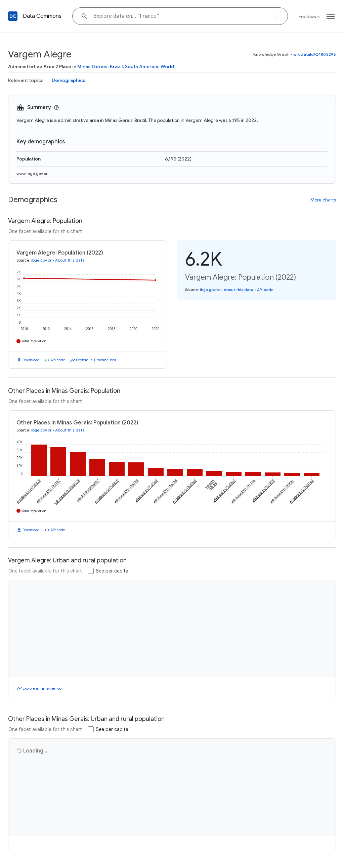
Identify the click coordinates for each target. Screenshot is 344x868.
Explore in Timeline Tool (96, 360)
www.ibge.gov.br (32, 173)
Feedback (309, 16)
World (167, 66)
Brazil (116, 66)
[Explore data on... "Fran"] (180, 16)
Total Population (34, 341)
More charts (323, 200)
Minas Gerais (92, 66)
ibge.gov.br (41, 260)
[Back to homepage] (13, 16)
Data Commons (42, 16)
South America (142, 66)
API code (58, 360)
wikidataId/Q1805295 (315, 54)
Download (31, 360)
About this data (70, 260)
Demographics (69, 80)
